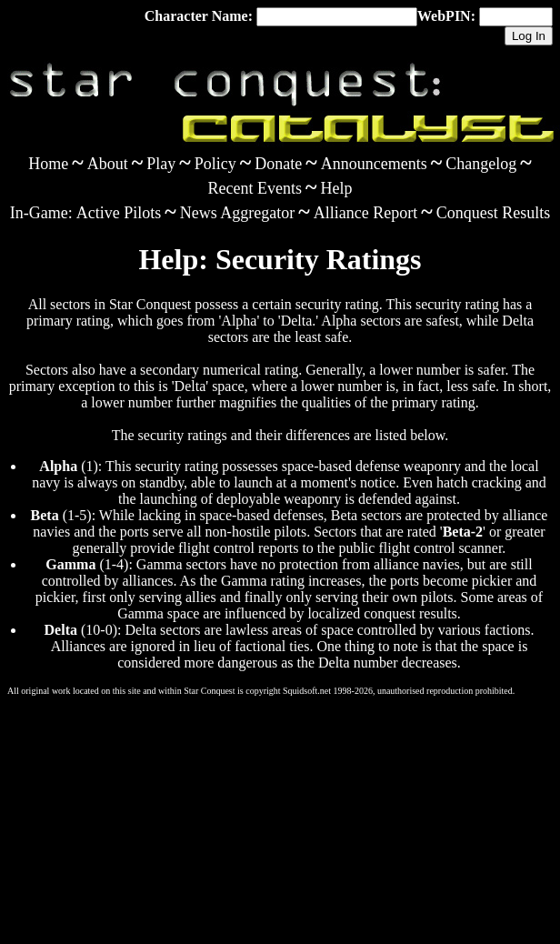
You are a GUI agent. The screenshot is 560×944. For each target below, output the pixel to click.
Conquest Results (494, 213)
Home (48, 164)
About (108, 164)
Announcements (374, 164)
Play (161, 164)
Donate (278, 164)
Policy (215, 164)
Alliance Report (365, 213)
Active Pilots (119, 213)
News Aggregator (237, 213)
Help (336, 188)
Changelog (481, 164)
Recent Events (255, 188)
